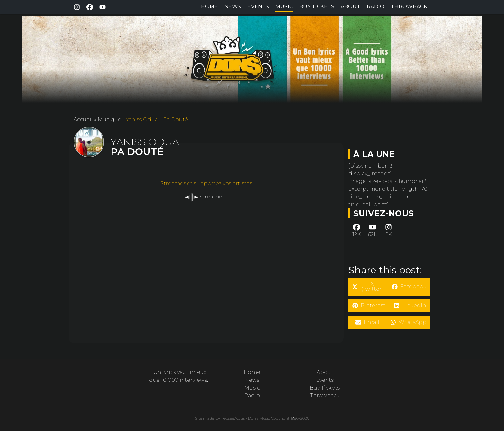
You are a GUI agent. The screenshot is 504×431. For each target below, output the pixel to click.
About (351, 7)
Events (258, 7)
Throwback (409, 7)
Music (284, 7)
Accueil (83, 119)
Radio (376, 7)
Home (209, 7)
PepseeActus (233, 418)
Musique (109, 119)
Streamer (205, 197)
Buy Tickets (317, 7)
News (233, 7)
